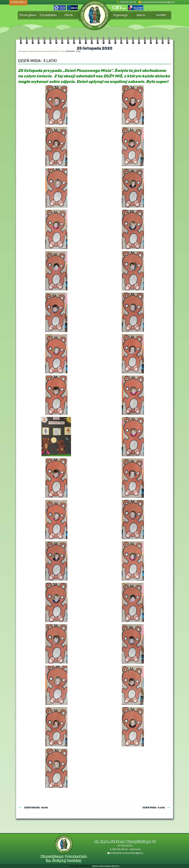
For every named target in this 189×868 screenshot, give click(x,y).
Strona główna (28, 15)
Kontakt (161, 15)
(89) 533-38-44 (128, 2)
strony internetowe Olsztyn (106, 866)
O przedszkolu (48, 15)
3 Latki (62, 51)
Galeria (141, 15)
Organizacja (120, 15)
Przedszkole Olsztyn (94, 16)
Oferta (68, 15)
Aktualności (34, 51)
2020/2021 (53, 51)
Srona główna (23, 51)
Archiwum (44, 51)
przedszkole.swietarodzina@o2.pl (158, 2)
